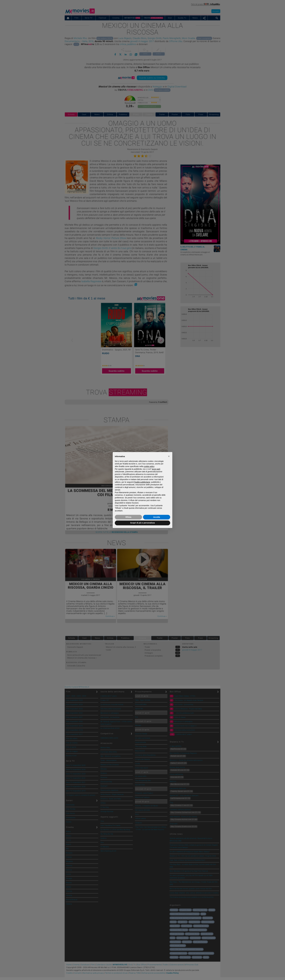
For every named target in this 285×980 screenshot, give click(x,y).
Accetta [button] (157, 517)
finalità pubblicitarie (142, 482)
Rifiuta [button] (128, 517)
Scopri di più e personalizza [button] (142, 523)
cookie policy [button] (149, 466)
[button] (169, 456)
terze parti (156, 469)
